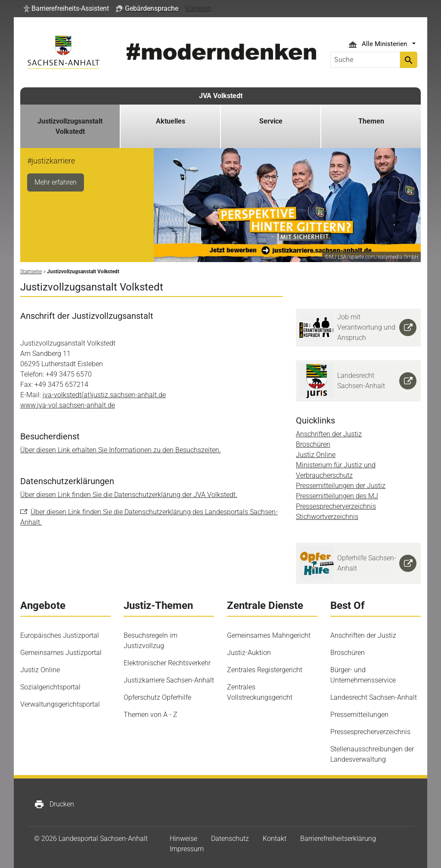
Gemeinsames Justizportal (61, 653)
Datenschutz (230, 839)
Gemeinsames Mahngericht (269, 635)
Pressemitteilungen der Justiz (341, 486)
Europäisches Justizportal (60, 635)
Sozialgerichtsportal (50, 687)
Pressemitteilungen (359, 715)
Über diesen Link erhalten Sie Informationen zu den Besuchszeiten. (121, 450)
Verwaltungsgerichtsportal (60, 704)
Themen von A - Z (151, 715)
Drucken (54, 804)
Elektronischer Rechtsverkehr (167, 663)
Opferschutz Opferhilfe (157, 697)
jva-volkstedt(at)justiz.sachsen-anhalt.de (104, 395)
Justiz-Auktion (249, 653)
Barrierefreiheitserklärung (338, 839)
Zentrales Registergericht (265, 670)
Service (271, 121)
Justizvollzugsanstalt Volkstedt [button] (70, 126)
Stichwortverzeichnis (327, 517)
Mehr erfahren (56, 182)
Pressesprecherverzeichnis (336, 506)
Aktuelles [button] (171, 121)
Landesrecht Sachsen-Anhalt (374, 697)
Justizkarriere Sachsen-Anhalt (169, 680)
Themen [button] (371, 121)
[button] (66, 9)
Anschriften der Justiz (329, 434)
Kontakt (275, 839)
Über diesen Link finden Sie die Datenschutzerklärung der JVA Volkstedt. (129, 495)
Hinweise (183, 839)
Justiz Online (316, 455)
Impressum (187, 849)
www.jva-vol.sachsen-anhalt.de (68, 405)
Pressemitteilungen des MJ (337, 496)
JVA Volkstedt (221, 96)
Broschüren (313, 444)
